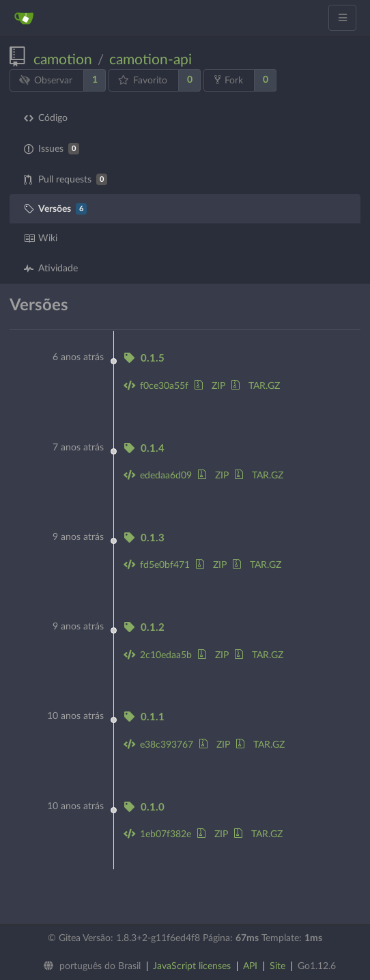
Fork (229, 80)
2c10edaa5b (158, 655)
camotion (63, 60)
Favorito (143, 80)
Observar (46, 80)
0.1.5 (144, 358)
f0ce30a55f (156, 386)
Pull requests (66, 179)
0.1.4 (144, 449)
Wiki (41, 239)
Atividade (51, 269)
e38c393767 (158, 745)
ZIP (210, 386)
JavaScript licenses (192, 966)
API (250, 966)
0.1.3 (144, 538)
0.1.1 (144, 717)
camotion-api (151, 60)
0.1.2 (144, 628)
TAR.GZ (256, 386)
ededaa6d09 (158, 476)
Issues (52, 149)
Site (277, 966)
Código (46, 118)
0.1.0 (144, 807)
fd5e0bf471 (157, 565)
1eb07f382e (157, 834)
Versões (55, 209)
